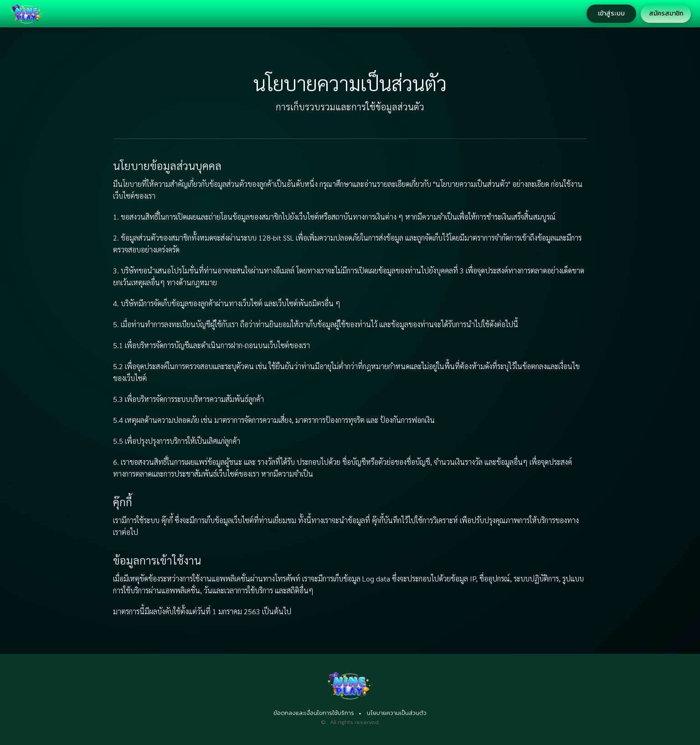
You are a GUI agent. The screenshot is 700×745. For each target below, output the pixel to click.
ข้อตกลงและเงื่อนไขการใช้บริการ (314, 713)
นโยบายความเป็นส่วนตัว (397, 713)
